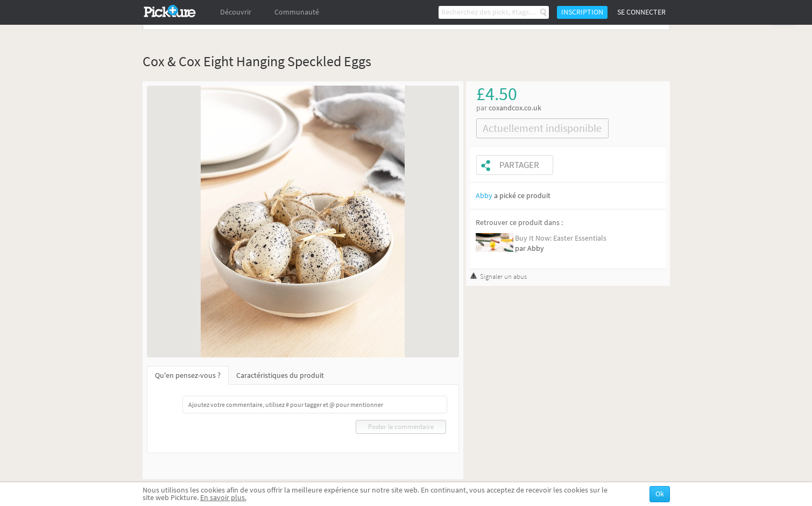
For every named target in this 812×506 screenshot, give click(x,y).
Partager (519, 165)
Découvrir (236, 12)
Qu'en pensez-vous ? (188, 375)
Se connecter (641, 12)
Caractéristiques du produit (280, 375)
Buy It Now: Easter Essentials (561, 238)
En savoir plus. (223, 498)
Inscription (582, 12)
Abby (484, 196)
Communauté (297, 12)
